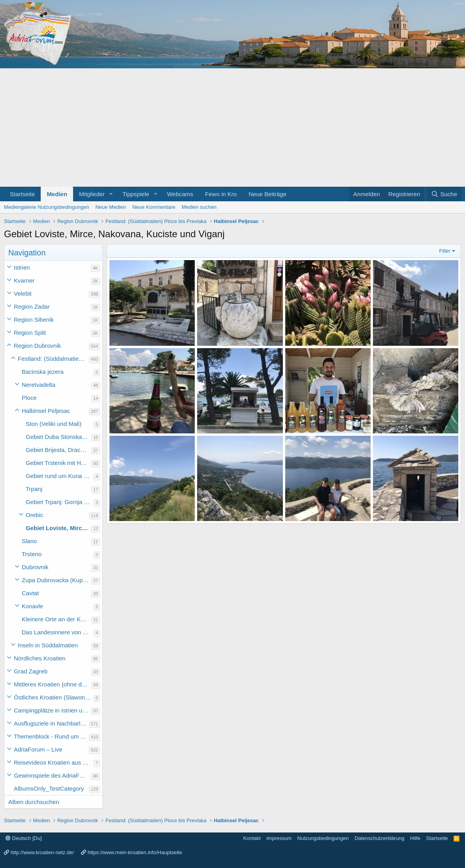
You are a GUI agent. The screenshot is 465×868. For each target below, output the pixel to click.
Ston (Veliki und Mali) (54, 424)
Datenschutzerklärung (379, 838)
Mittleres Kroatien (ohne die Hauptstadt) (53, 684)
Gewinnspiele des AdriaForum (52, 775)
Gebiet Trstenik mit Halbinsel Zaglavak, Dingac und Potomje (58, 463)
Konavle (32, 606)
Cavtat (30, 593)
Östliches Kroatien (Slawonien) (54, 697)
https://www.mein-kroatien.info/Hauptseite (135, 852)
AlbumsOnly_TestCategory (49, 788)
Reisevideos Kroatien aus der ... (54, 762)
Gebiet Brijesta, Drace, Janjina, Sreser (58, 450)
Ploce (29, 398)
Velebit (23, 293)
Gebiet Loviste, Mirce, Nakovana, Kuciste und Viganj (58, 528)
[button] (111, 194)
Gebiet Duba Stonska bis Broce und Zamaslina (58, 437)
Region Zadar (32, 307)
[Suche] (444, 194)
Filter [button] (445, 251)
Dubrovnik (35, 567)
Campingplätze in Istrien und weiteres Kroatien (53, 710)
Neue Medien (110, 207)
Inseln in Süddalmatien (48, 645)
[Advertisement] (232, 127)
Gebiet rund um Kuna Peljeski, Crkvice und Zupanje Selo (60, 476)
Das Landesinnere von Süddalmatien (58, 632)
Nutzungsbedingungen (323, 838)
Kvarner (24, 280)
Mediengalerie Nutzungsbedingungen (46, 207)
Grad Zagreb (31, 671)
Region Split (30, 333)
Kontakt (252, 838)
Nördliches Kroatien (40, 658)
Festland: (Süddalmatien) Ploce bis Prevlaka (53, 359)
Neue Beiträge (267, 194)
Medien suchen (199, 207)
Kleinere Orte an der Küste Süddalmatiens (56, 619)
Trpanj (34, 489)
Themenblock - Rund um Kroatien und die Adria (51, 736)
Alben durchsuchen (34, 802)
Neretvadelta (39, 385)
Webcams (180, 194)
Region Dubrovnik (37, 346)
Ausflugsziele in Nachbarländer (51, 723)
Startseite (22, 194)
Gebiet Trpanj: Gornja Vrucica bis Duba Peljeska (60, 502)
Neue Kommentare (154, 207)
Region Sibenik (34, 320)
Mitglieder (92, 194)
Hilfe (415, 838)
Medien (57, 194)
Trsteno (32, 554)
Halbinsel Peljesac (46, 411)
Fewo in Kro (221, 194)
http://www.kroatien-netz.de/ (42, 852)
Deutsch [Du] (24, 838)
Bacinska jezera (43, 372)
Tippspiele (136, 194)
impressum (279, 838)
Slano (29, 541)
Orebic (34, 515)
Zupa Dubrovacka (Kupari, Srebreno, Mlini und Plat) (56, 580)
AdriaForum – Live (38, 749)
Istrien (22, 267)
